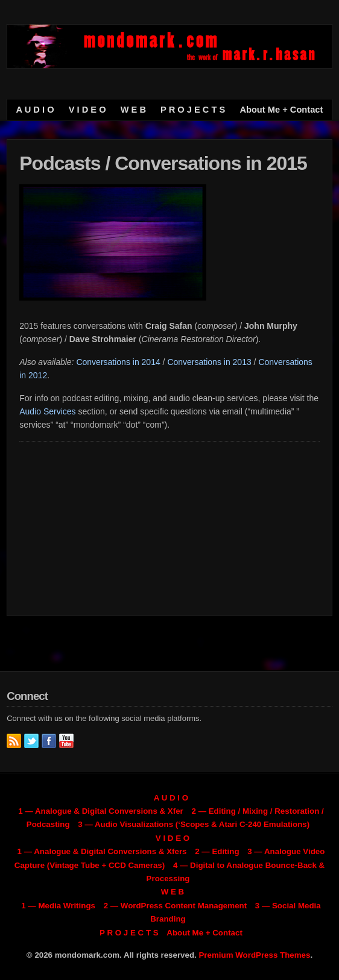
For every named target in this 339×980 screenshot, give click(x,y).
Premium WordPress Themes (254, 955)
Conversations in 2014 (118, 362)
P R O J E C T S (193, 110)
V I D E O (87, 110)
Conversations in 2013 (209, 362)
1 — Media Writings (58, 906)
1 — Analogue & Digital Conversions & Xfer (101, 811)
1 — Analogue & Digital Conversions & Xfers (102, 851)
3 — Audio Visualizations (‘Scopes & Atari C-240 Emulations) (194, 824)
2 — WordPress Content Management (175, 906)
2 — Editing (217, 851)
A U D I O (35, 110)
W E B (133, 110)
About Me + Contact (281, 110)
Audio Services (47, 411)
